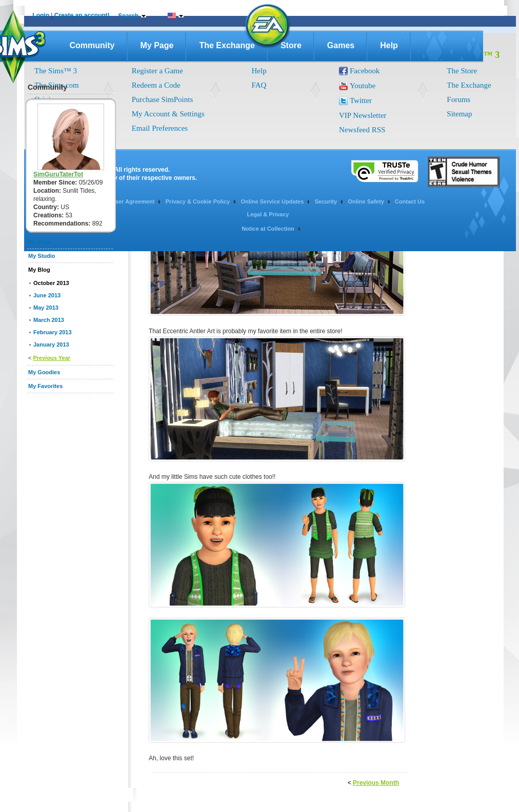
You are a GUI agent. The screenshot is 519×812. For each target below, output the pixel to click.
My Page (157, 45)
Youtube (363, 86)
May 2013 (46, 308)
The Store (462, 71)
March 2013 (49, 320)
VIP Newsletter (363, 115)
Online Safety (366, 201)
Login (41, 15)
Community (92, 45)
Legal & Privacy (268, 214)
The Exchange (227, 45)
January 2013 (51, 344)
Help (389, 45)
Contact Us (410, 201)
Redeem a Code (156, 85)
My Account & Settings (168, 114)
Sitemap (459, 114)
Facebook (365, 71)
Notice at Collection (268, 229)
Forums (458, 99)
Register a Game (157, 71)
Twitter (361, 100)
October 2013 (51, 283)
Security (326, 201)
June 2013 (47, 295)
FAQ (259, 85)
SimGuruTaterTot (58, 174)
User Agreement (133, 201)
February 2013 (53, 332)
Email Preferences (160, 128)
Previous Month (376, 783)
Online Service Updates (272, 201)
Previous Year (52, 358)
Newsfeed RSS (362, 130)
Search (128, 16)
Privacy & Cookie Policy (198, 201)
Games (341, 45)
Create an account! (82, 15)
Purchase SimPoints (163, 99)
